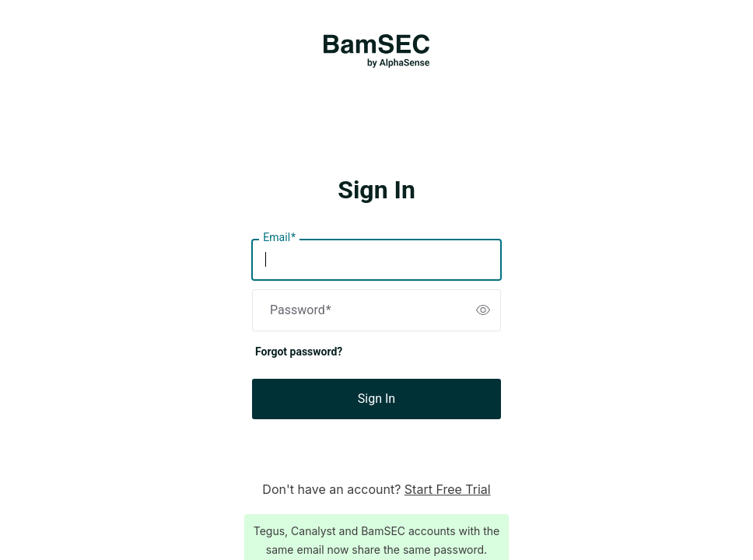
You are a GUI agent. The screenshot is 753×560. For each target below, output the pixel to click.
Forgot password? (299, 352)
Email (279, 238)
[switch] (483, 310)
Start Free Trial (448, 489)
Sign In (376, 399)
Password (301, 310)
